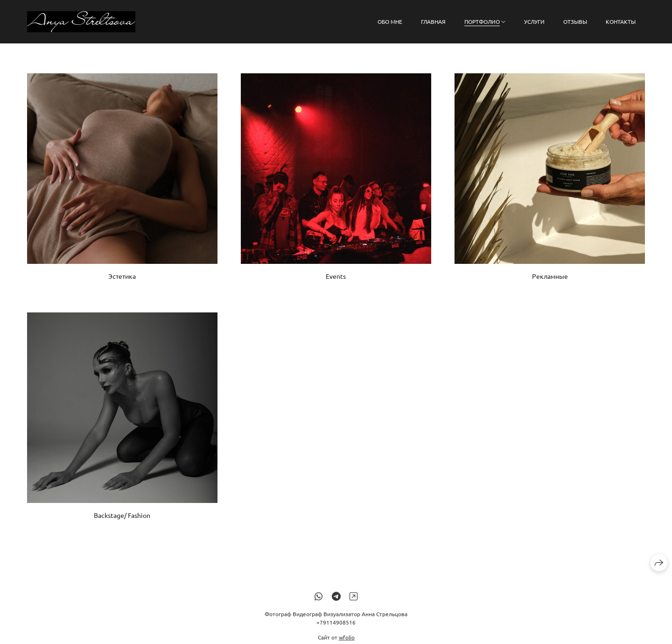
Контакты (621, 21)
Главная (433, 21)
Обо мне (390, 21)
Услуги (534, 21)
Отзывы (575, 21)
